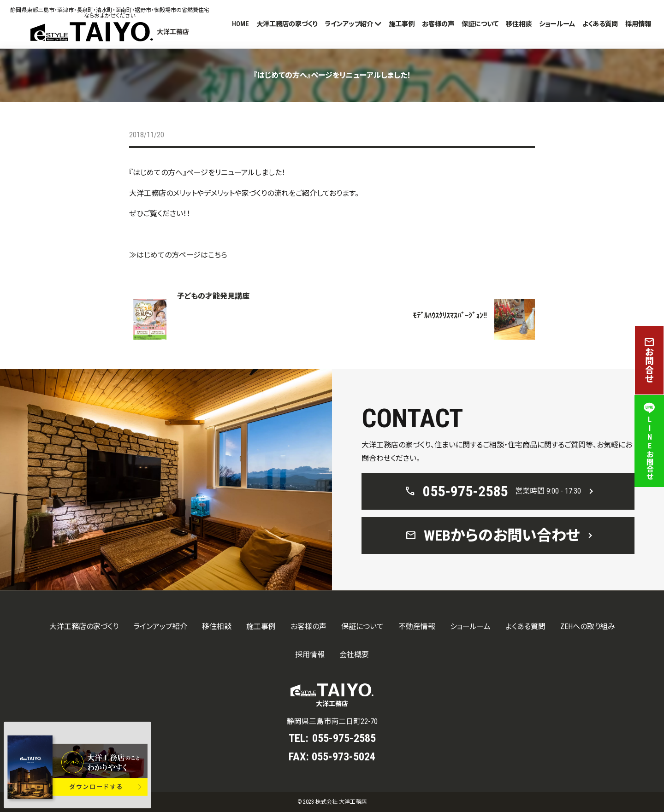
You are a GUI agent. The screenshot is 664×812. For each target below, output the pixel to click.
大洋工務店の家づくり (287, 24)
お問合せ (649, 360)
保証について (480, 24)
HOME (240, 24)
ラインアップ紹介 (349, 24)
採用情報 (638, 24)
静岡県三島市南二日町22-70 (332, 721)
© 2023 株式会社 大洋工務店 (332, 802)
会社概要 (354, 655)
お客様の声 (438, 24)
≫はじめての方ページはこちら (178, 255)
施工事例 (402, 24)
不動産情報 (417, 627)
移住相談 (519, 24)
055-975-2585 (344, 738)
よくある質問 (600, 24)
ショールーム (557, 24)
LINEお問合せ (649, 441)
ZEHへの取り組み (588, 627)
